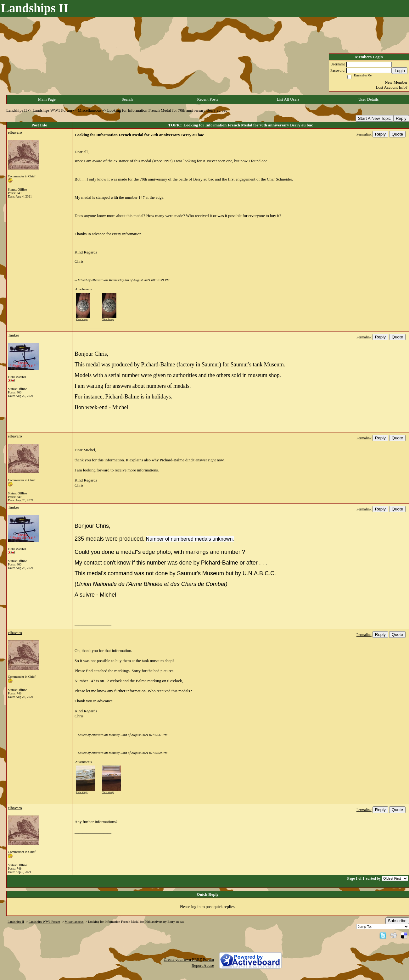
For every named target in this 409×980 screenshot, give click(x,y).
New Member (396, 82)
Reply (401, 118)
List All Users (288, 99)
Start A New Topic (374, 118)
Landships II (17, 110)
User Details (369, 99)
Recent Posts (208, 99)
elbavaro (15, 132)
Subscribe (397, 921)
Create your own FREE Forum (189, 959)
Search (127, 99)
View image (82, 319)
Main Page (47, 99)
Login (400, 71)
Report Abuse (203, 965)
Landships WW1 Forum (52, 110)
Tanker (14, 335)
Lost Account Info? (392, 87)
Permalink (364, 134)
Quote (397, 134)
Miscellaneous (90, 110)
